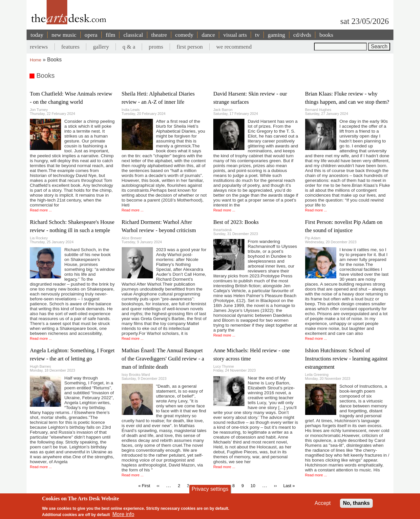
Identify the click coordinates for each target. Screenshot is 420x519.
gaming (276, 35)
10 (253, 486)
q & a (129, 47)
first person (190, 47)
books (326, 35)
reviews (39, 47)
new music (64, 35)
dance (208, 35)
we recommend (234, 47)
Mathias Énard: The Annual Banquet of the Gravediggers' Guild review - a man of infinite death (163, 359)
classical (133, 35)
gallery (101, 47)
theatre (159, 35)
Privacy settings (210, 489)
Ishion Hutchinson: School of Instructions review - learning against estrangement (346, 359)
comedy (184, 35)
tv (257, 35)
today (37, 35)
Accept (323, 503)
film (110, 35)
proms (156, 47)
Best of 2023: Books (236, 222)
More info (124, 515)
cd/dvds (302, 35)
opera (91, 35)
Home (36, 60)
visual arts (235, 35)
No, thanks (356, 503)
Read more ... (41, 210)
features (71, 47)
